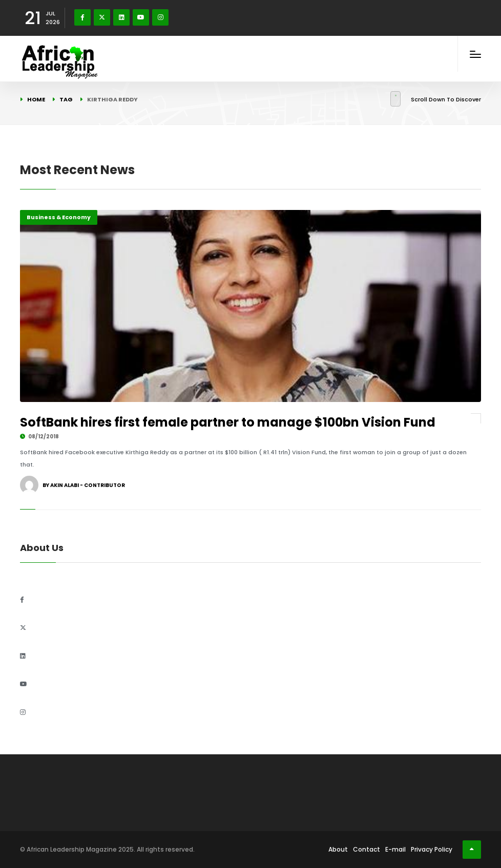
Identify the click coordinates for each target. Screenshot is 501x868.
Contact (367, 849)
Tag (66, 99)
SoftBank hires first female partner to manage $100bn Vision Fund (228, 422)
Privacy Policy (432, 849)
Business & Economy (59, 217)
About (338, 849)
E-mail (395, 849)
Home (36, 99)
